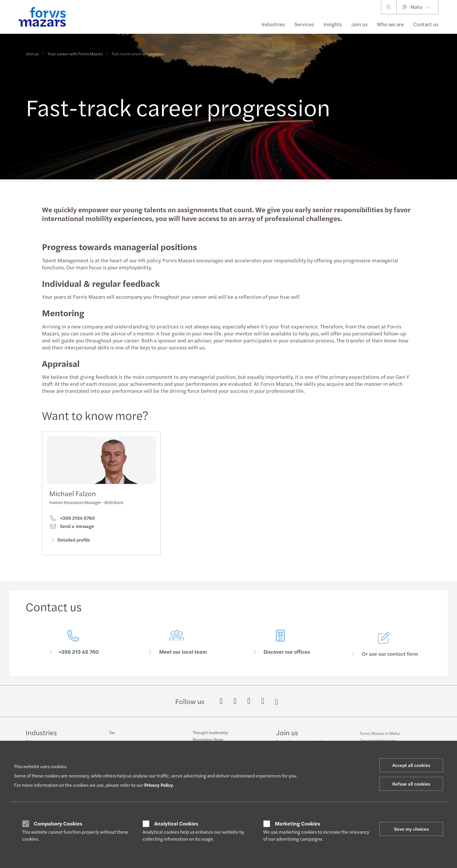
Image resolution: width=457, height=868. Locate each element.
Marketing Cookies (297, 823)
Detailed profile (70, 541)
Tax (112, 736)
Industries (273, 24)
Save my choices (411, 829)
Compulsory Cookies (58, 823)
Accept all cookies (411, 765)
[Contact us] (73, 650)
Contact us (426, 24)
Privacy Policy (159, 785)
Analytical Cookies (176, 823)
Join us (359, 24)
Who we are (390, 24)
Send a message (72, 527)
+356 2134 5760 (72, 519)
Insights (333, 24)
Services (304, 24)
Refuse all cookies (411, 784)
